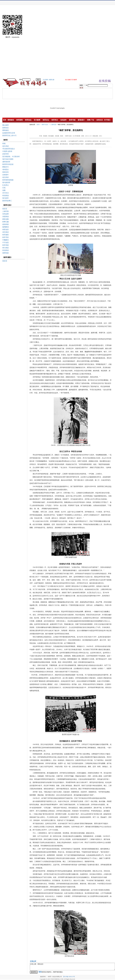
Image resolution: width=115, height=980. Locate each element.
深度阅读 (6, 217)
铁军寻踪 (6, 237)
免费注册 (52, 80)
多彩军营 (6, 154)
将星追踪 (6, 230)
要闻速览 (6, 130)
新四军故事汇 (7, 201)
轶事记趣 (6, 222)
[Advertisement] (107, 44)
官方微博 (74, 80)
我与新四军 (6, 183)
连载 (4, 190)
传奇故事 (6, 214)
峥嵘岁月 (6, 167)
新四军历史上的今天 (9, 136)
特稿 (4, 144)
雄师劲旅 (6, 253)
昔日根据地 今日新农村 (11, 157)
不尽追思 (6, 243)
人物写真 (6, 211)
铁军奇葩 (6, 245)
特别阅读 (6, 196)
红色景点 (6, 185)
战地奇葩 (6, 224)
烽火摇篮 (6, 248)
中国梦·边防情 (7, 151)
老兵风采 (6, 177)
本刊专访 (6, 193)
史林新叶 (6, 175)
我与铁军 (6, 198)
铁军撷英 (6, 235)
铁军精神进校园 (8, 180)
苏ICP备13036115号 (69, 977)
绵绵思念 (6, 170)
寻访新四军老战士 (9, 149)
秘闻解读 (6, 227)
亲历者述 (6, 232)
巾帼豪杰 (6, 240)
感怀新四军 (6, 162)
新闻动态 (6, 128)
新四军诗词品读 (8, 164)
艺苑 (4, 188)
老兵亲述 (6, 146)
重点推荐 (6, 125)
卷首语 (5, 209)
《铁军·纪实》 (45, 125)
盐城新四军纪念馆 (9, 133)
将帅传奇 (6, 172)
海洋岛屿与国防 (8, 159)
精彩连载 (6, 219)
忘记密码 (46, 80)
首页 (38, 125)
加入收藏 (68, 80)
